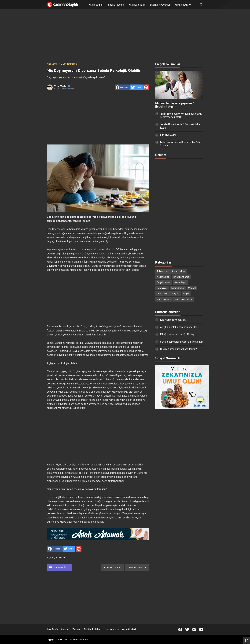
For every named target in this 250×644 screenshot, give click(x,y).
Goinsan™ (85, 640)
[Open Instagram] (194, 630)
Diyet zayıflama (59, 558)
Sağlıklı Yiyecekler (160, 5)
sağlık (186, 294)
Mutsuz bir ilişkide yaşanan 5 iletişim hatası (175, 105)
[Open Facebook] (180, 630)
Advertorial (162, 271)
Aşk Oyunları (163, 277)
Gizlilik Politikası (93, 629)
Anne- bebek (178, 271)
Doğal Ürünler (164, 282)
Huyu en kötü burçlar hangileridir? (178, 349)
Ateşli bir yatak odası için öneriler (178, 327)
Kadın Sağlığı (96, 5)
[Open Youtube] (201, 630)
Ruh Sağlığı (162, 294)
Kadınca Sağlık (137, 5)
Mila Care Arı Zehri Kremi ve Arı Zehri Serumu (181, 144)
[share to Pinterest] (146, 87)
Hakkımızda (112, 629)
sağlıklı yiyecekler (184, 299)
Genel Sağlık (181, 282)
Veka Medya (62, 86)
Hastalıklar (162, 288)
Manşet (192, 288)
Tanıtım (77, 629)
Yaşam (176, 294)
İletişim (65, 629)
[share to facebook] (122, 87)
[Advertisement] (125, 36)
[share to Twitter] (136, 87)
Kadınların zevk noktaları (174, 320)
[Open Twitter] (187, 630)
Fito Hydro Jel (168, 135)
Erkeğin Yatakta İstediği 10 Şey (177, 334)
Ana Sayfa (52, 629)
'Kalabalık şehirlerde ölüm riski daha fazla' (180, 126)
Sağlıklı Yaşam (116, 5)
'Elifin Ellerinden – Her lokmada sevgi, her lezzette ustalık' (181, 115)
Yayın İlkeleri (129, 629)
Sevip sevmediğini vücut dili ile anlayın (182, 342)
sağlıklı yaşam (164, 299)
